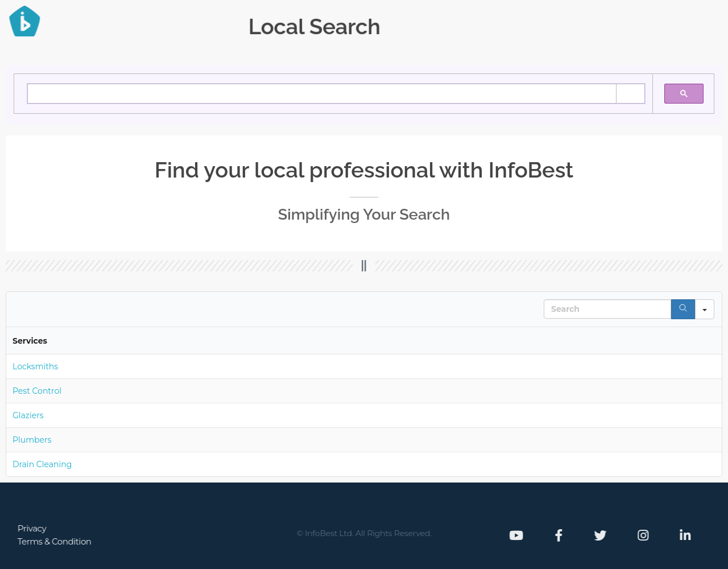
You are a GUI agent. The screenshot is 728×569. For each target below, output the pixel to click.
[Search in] (705, 309)
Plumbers (32, 440)
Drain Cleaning (42, 464)
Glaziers (28, 415)
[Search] (683, 309)
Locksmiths (35, 366)
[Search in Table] (607, 309)
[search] (147, 94)
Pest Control (37, 391)
